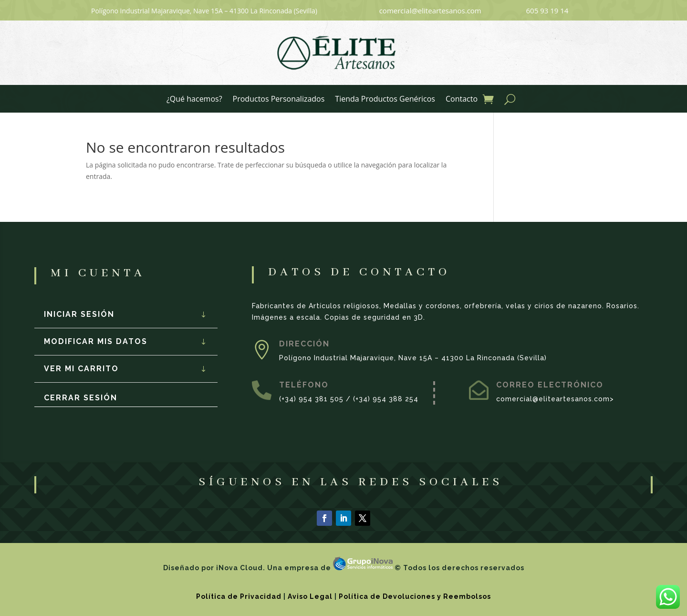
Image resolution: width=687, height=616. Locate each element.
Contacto (462, 100)
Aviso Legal (310, 596)
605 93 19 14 (547, 10)
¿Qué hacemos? (194, 100)
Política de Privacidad (239, 596)
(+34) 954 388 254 (386, 399)
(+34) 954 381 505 (311, 399)
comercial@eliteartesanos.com (430, 10)
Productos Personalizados (279, 100)
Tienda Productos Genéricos (385, 100)
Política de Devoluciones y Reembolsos (415, 596)
